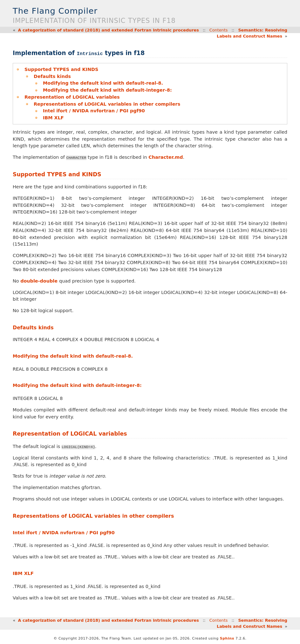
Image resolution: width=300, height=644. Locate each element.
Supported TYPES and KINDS (61, 69)
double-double (40, 281)
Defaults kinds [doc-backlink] (33, 328)
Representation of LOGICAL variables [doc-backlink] (70, 434)
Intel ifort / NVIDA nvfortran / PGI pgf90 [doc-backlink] (64, 533)
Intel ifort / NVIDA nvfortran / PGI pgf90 (94, 111)
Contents (219, 30)
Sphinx (227, 638)
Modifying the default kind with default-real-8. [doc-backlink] (73, 356)
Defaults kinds (52, 76)
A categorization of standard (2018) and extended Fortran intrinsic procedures (109, 30)
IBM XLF (53, 118)
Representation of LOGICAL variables (72, 97)
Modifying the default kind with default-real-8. (103, 83)
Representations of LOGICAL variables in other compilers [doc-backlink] (93, 516)
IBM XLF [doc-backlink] (23, 573)
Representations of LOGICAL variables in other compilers (107, 104)
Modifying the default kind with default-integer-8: (107, 90)
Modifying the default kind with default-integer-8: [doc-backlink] (77, 385)
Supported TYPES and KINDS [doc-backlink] (57, 174)
